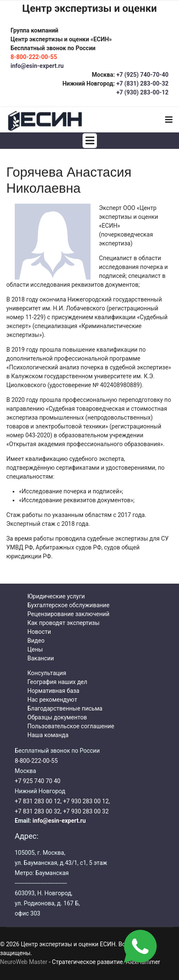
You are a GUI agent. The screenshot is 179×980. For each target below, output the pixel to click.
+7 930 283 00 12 (86, 801)
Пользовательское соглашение (71, 726)
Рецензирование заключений (68, 614)
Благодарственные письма (65, 708)
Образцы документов (57, 717)
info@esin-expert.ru (37, 66)
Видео (36, 641)
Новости (39, 632)
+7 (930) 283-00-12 (142, 92)
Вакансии (41, 658)
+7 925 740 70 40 (37, 781)
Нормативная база (53, 691)
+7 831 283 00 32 (37, 811)
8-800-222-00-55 (36, 761)
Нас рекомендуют (52, 700)
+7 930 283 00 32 (86, 811)
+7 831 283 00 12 (37, 801)
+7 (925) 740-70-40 (142, 75)
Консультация (47, 673)
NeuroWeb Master (24, 962)
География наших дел (57, 682)
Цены (35, 649)
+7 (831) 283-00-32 (142, 83)
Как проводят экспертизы (63, 623)
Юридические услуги (56, 596)
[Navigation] (169, 120)
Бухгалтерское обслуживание (68, 605)
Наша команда (48, 735)
